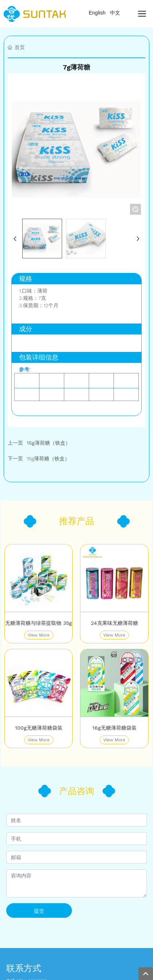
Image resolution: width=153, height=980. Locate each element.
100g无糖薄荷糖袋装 (39, 728)
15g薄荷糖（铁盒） (48, 459)
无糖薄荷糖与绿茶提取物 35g (39, 623)
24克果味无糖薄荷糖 (114, 623)
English (97, 13)
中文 (115, 13)
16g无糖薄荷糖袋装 (114, 728)
